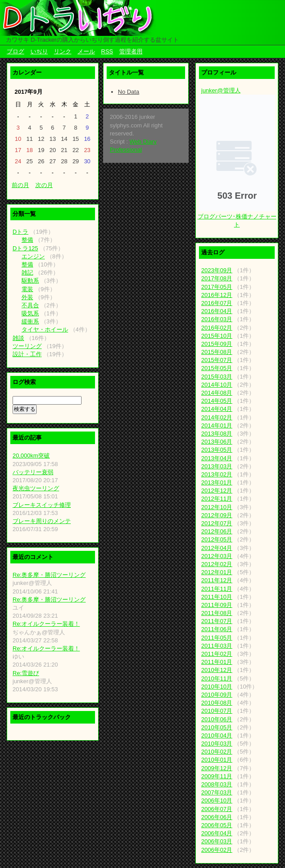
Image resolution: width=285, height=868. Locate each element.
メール (86, 51)
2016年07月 (217, 303)
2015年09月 (217, 344)
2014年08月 (217, 393)
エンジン (33, 256)
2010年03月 (217, 744)
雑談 (18, 338)
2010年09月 (217, 695)
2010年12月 (217, 670)
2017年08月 (217, 278)
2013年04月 (217, 458)
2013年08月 (217, 434)
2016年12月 (217, 295)
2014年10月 (217, 385)
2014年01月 (217, 425)
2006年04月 (217, 833)
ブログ (15, 51)
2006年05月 (217, 825)
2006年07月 (217, 809)
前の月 (20, 185)
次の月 (44, 185)
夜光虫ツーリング (36, 488)
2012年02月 (217, 564)
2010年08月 (217, 703)
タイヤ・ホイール (45, 329)
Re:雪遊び (26, 673)
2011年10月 (217, 597)
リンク (63, 51)
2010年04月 (217, 735)
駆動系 (30, 281)
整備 (27, 240)
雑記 (27, 273)
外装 (27, 297)
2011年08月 (217, 613)
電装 (27, 289)
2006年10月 (217, 800)
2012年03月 (217, 556)
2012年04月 (217, 548)
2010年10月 (217, 687)
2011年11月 (217, 589)
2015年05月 (217, 368)
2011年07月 (217, 621)
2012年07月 (217, 523)
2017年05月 (217, 287)
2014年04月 (217, 409)
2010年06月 (217, 719)
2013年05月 (217, 450)
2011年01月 (217, 662)
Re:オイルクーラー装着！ (46, 624)
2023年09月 (217, 270)
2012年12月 (217, 491)
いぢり (39, 51)
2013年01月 (217, 482)
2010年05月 (217, 727)
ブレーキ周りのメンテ (42, 521)
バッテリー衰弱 (33, 472)
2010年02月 (217, 752)
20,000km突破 (31, 456)
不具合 (30, 305)
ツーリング (27, 346)
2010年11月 (217, 678)
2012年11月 (217, 499)
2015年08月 (217, 352)
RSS (107, 51)
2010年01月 (217, 760)
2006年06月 (217, 817)
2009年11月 (217, 776)
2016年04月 (217, 311)
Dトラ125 (25, 248)
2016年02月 (217, 328)
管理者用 (131, 51)
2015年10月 (217, 336)
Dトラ (20, 232)
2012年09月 (217, 515)
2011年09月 (217, 605)
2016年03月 (217, 319)
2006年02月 (217, 850)
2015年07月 (217, 360)
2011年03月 (217, 646)
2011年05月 (217, 638)
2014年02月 (217, 417)
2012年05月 (217, 539)
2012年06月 (217, 531)
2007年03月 (217, 792)
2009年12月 (217, 768)
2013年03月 (217, 466)
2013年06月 (217, 442)
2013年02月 (217, 474)
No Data (129, 92)
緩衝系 (30, 321)
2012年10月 (217, 507)
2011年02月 (217, 654)
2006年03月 (217, 841)
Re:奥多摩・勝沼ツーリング (49, 575)
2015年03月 (217, 377)
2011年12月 (217, 580)
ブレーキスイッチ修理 (42, 505)
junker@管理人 (221, 90)
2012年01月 (217, 572)
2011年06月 (217, 629)
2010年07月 (217, 711)
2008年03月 (217, 784)
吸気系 (30, 313)
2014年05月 (217, 401)
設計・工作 (27, 354)
